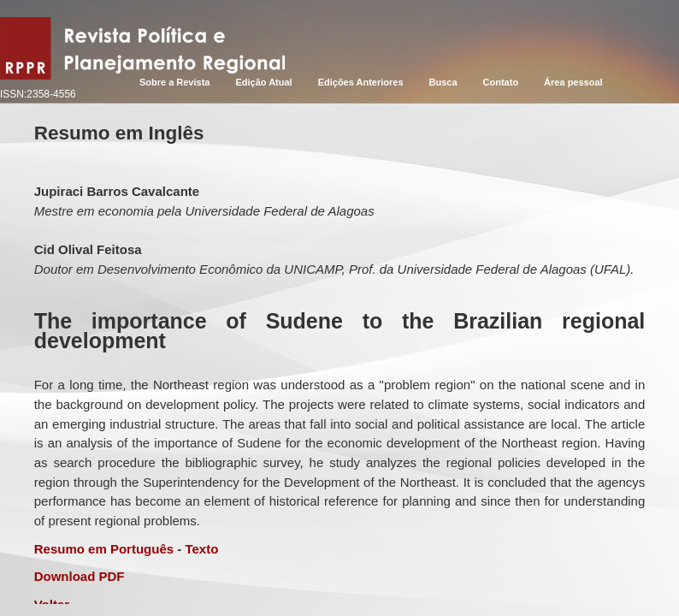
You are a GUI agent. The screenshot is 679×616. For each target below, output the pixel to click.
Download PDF (80, 576)
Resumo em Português (104, 549)
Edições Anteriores (361, 82)
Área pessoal (573, 82)
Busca (443, 82)
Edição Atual (263, 82)
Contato (501, 82)
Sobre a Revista (175, 82)
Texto (201, 549)
